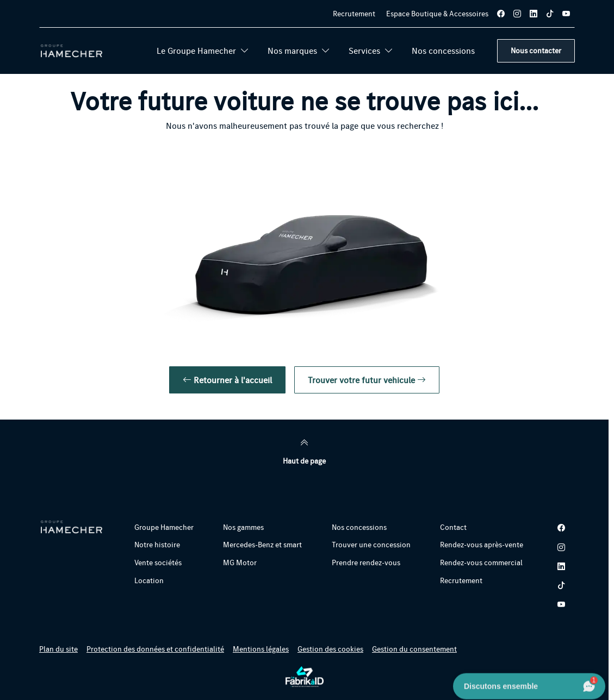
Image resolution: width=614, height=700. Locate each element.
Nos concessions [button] (359, 527)
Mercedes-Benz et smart (262, 545)
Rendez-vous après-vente (482, 545)
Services (371, 51)
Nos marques (299, 51)
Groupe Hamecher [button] (164, 527)
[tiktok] (550, 14)
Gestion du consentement (414, 649)
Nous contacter (536, 51)
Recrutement (354, 14)
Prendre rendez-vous (366, 562)
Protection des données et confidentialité (155, 649)
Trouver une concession (371, 545)
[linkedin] (534, 14)
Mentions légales (261, 649)
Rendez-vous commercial (481, 562)
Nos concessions (443, 51)
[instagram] (517, 14)
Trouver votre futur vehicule (367, 380)
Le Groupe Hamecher (203, 51)
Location (149, 580)
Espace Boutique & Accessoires (437, 14)
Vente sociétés (158, 562)
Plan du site (58, 649)
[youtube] (566, 14)
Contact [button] (453, 527)
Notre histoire (157, 545)
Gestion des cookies (330, 649)
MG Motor (240, 562)
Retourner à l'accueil (227, 380)
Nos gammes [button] (243, 527)
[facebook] (501, 14)
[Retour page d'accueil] (72, 51)
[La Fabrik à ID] (305, 677)
